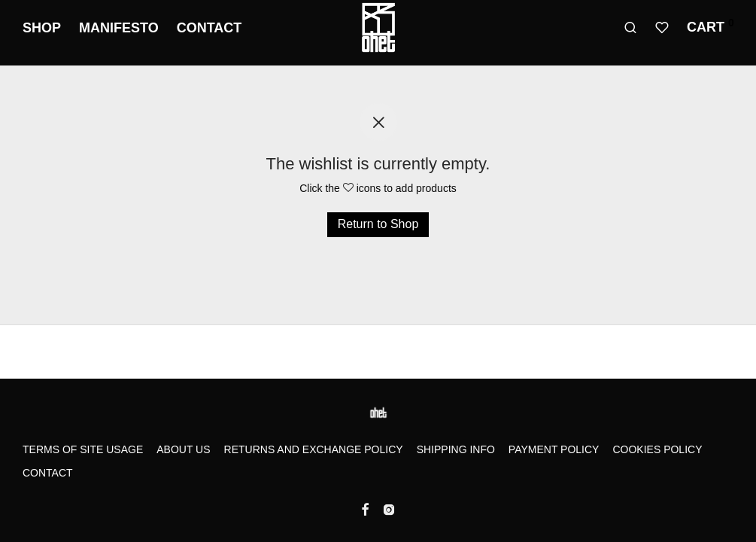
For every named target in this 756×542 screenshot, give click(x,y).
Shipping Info (456, 449)
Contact (209, 28)
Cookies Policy (657, 449)
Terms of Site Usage (83, 449)
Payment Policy (554, 449)
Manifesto (119, 28)
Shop (42, 28)
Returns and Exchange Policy (314, 449)
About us (183, 449)
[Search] (630, 28)
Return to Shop (378, 224)
